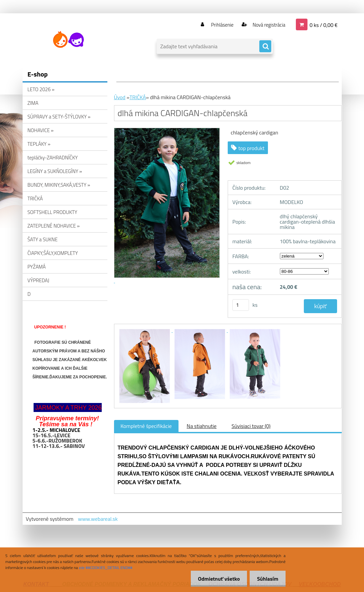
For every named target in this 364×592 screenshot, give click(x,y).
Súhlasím (267, 579)
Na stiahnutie (202, 426)
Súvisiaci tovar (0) (251, 426)
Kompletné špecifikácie (146, 426)
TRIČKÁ (138, 97)
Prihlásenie (218, 25)
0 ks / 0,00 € (323, 25)
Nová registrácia (267, 25)
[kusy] (241, 305)
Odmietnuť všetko (216, 579)
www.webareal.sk (98, 519)
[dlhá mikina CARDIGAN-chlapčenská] (145, 330)
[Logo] (68, 40)
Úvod (120, 97)
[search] (265, 47)
